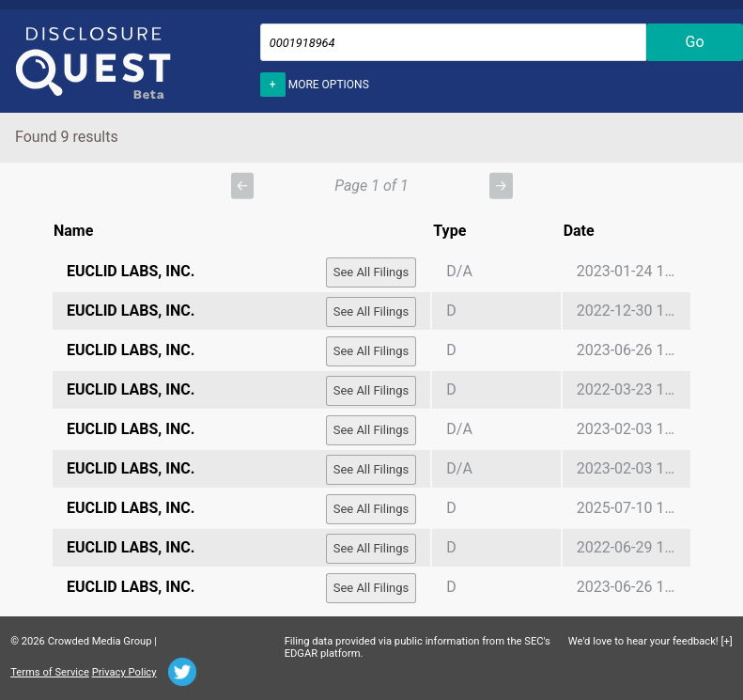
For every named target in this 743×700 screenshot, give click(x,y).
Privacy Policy (124, 672)
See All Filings (371, 272)
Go (695, 42)
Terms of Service (50, 672)
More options (315, 83)
